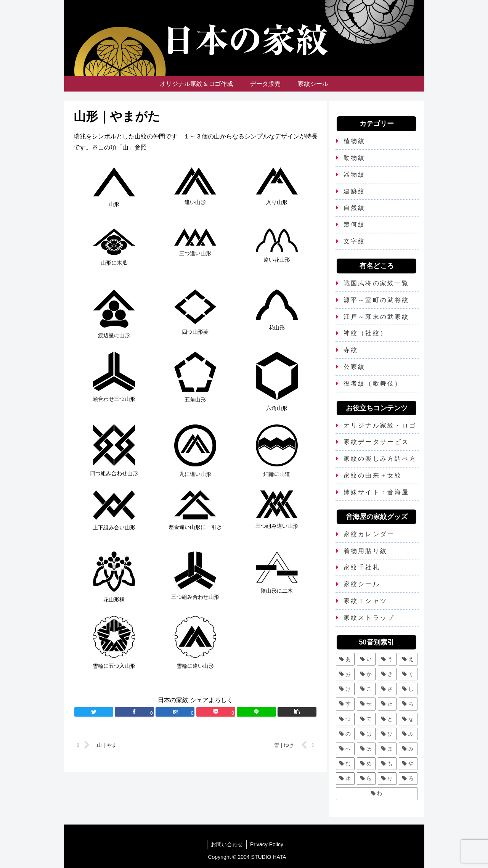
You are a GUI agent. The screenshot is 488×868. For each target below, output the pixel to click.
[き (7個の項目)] (387, 674)
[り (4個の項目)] (387, 779)
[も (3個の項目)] (387, 764)
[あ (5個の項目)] (345, 659)
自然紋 (355, 208)
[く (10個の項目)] (408, 674)
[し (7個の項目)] (408, 689)
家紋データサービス (376, 442)
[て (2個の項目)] (366, 719)
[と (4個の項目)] (387, 719)
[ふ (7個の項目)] (408, 734)
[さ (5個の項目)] (387, 689)
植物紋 (355, 141)
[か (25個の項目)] (366, 674)
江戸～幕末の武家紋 (376, 317)
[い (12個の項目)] (366, 659)
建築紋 (355, 191)
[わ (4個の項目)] (377, 793)
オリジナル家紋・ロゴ (380, 425)
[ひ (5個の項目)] (387, 734)
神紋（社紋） (365, 333)
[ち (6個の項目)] (408, 704)
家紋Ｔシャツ (365, 601)
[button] (297, 712)
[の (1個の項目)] (345, 734)
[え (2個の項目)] (408, 659)
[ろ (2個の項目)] (408, 779)
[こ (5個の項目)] (366, 689)
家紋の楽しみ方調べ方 (380, 459)
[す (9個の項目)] (345, 704)
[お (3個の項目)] (345, 674)
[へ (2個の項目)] (345, 749)
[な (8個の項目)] (408, 719)
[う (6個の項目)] (387, 659)
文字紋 (355, 241)
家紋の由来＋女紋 (373, 475)
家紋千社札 (362, 567)
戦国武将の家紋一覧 (376, 283)
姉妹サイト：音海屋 (376, 492)
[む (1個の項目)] (345, 764)
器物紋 (355, 174)
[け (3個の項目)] (345, 689)
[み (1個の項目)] (408, 749)
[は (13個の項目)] (366, 734)
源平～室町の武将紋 (376, 300)
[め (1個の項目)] (366, 764)
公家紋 (355, 367)
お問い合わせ (226, 844)
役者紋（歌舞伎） (373, 383)
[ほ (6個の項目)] (366, 749)
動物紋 (355, 158)
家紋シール (362, 584)
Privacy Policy (267, 844)
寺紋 (351, 350)
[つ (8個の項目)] (345, 719)
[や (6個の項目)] (408, 764)
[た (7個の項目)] (387, 704)
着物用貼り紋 (365, 551)
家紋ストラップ (369, 618)
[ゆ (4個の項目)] (345, 779)
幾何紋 (355, 224)
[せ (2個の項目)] (366, 704)
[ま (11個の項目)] (387, 749)
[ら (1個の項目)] (366, 779)
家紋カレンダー (369, 534)
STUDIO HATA (269, 857)
